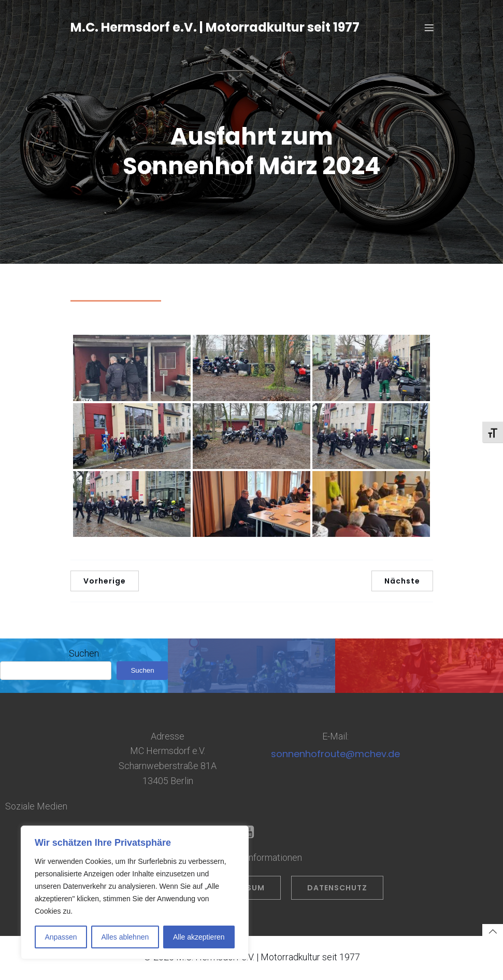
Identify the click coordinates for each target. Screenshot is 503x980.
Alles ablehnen (125, 937)
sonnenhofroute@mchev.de (335, 756)
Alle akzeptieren (199, 937)
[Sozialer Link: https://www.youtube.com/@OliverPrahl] (252, 834)
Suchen (84, 655)
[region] (135, 892)
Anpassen (61, 937)
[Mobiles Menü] (429, 29)
